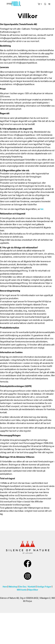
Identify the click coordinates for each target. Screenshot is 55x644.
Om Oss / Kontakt (27, 587)
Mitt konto (22, 590)
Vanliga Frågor (44, 587)
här (42, 209)
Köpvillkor (33, 590)
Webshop (13, 587)
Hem (5, 587)
